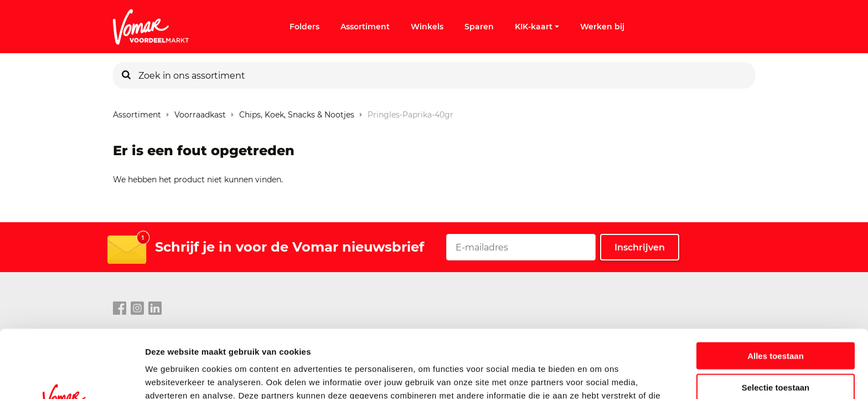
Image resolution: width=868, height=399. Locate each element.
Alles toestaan (776, 288)
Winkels (427, 27)
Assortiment (365, 27)
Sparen (479, 27)
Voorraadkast (200, 112)
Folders (304, 27)
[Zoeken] (126, 75)
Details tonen (598, 377)
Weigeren (775, 351)
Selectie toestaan (776, 319)
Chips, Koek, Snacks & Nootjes (297, 112)
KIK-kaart (537, 27)
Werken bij (602, 27)
